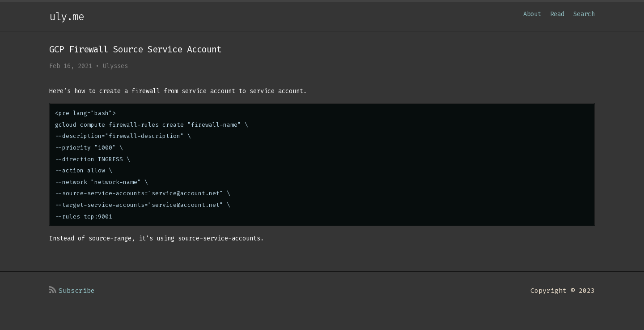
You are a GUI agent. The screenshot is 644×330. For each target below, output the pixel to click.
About (532, 14)
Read (557, 14)
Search (584, 14)
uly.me (67, 17)
